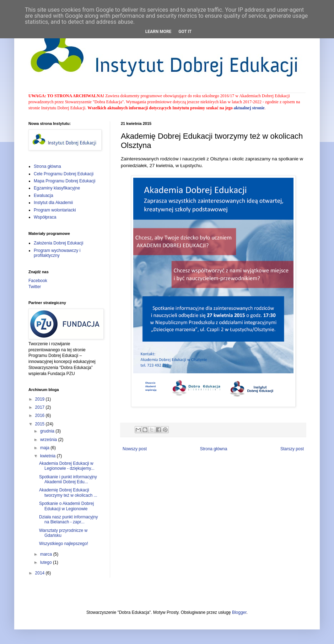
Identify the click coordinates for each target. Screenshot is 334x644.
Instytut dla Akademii (53, 203)
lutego (47, 562)
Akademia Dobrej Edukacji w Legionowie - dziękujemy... (67, 466)
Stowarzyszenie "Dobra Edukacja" (95, 102)
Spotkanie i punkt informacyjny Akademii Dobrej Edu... (68, 479)
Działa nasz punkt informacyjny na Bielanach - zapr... (68, 519)
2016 (41, 415)
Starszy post (292, 449)
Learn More (158, 32)
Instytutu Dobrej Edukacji (63, 108)
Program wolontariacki (55, 210)
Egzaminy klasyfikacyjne (57, 188)
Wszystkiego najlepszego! (64, 544)
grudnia (48, 431)
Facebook (38, 281)
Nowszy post (135, 449)
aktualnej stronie (249, 108)
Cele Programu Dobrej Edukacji (64, 174)
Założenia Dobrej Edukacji (58, 243)
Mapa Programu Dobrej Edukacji (64, 181)
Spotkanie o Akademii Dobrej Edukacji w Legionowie (66, 506)
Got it (185, 32)
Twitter (35, 287)
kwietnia (49, 456)
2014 (41, 573)
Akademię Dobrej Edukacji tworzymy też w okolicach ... (68, 492)
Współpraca (45, 217)
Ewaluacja (44, 196)
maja (45, 448)
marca (47, 554)
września (49, 440)
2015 (41, 424)
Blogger (239, 612)
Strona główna (214, 449)
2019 (41, 399)
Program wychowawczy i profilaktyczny (57, 253)
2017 (41, 407)
